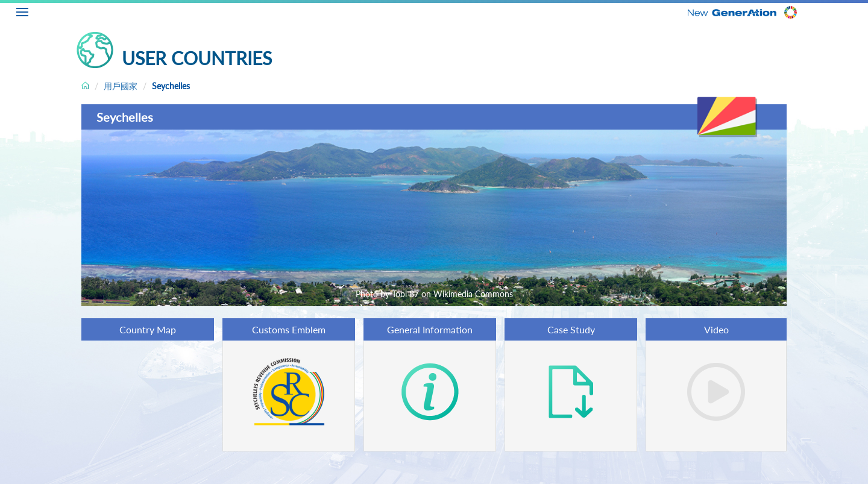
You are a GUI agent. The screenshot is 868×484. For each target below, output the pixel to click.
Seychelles (171, 86)
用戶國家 (121, 86)
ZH (860, 10)
